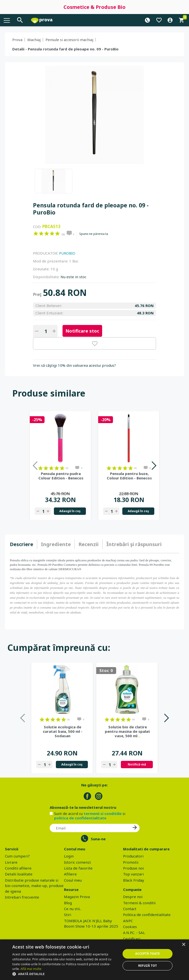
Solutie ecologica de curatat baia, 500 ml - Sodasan (63, 731)
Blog (68, 903)
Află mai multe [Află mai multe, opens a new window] (31, 969)
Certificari (132, 939)
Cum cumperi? (17, 856)
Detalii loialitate (19, 874)
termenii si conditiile (103, 813)
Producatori (133, 856)
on (36, 233)
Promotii (131, 862)
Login (69, 856)
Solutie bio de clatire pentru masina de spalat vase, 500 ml (127, 731)
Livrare (11, 862)
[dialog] (94, 960)
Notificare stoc (82, 331)
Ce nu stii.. (73, 909)
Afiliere (70, 874)
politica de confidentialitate (80, 818)
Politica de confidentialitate (147, 915)
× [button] (183, 945)
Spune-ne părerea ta (94, 234)
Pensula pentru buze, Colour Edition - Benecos (129, 476)
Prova (17, 40)
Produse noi (133, 868)
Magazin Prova (77, 897)
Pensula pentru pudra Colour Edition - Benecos (61, 476)
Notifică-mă (137, 764)
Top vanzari (133, 874)
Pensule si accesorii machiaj (69, 40)
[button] (65, 974)
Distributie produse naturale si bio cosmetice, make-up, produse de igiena (34, 886)
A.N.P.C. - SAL (134, 933)
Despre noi (133, 897)
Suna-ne (98, 839)
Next (154, 466)
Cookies (130, 927)
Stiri (68, 915)
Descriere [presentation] (22, 544)
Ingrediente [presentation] (56, 544)
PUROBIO (67, 253)
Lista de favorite (78, 868)
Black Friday (134, 880)
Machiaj (34, 40)
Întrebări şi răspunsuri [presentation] (134, 544)
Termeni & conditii (139, 903)
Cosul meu (73, 880)
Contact (130, 909)
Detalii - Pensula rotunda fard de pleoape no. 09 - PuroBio (65, 49)
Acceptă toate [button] (148, 954)
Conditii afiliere (18, 868)
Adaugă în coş (70, 511)
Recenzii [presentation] (89, 544)
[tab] (24, 544)
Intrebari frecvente (22, 897)
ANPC (128, 921)
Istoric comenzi (77, 862)
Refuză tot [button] (147, 966)
